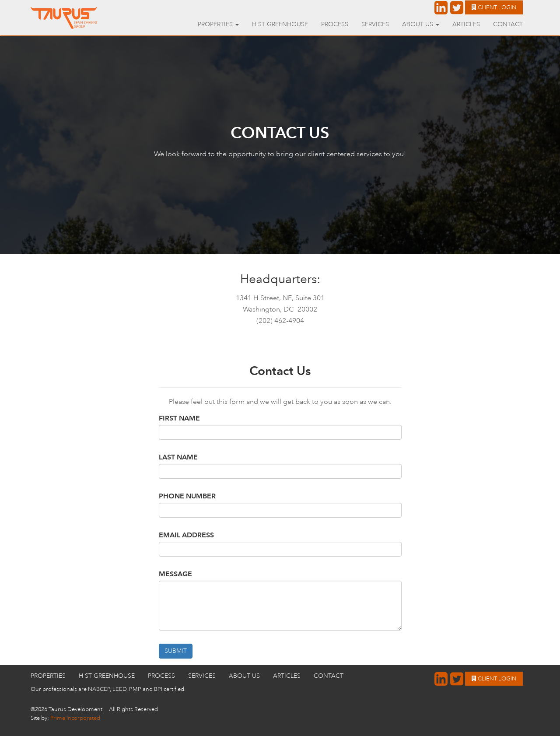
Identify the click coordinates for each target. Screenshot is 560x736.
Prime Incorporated (75, 718)
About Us (244, 676)
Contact (508, 24)
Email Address (186, 535)
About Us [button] (421, 24)
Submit (176, 651)
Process (335, 24)
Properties (48, 676)
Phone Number (187, 496)
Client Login (494, 7)
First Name (179, 418)
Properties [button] (218, 24)
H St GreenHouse (280, 24)
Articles (466, 24)
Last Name (178, 457)
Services (375, 24)
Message (175, 574)
